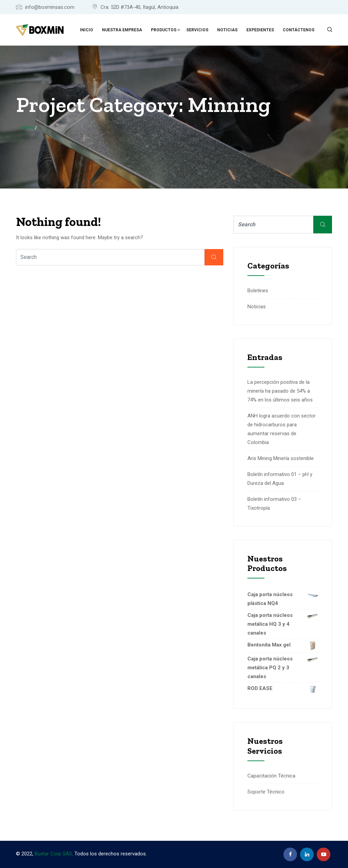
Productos (164, 30)
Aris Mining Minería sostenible (281, 458)
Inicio (86, 30)
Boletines (258, 291)
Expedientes (260, 30)
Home (28, 128)
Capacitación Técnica (271, 776)
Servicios (197, 30)
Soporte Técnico (266, 792)
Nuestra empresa (122, 30)
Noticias (227, 30)
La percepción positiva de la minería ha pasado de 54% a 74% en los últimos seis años (280, 391)
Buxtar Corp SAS (53, 854)
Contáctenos (299, 30)
